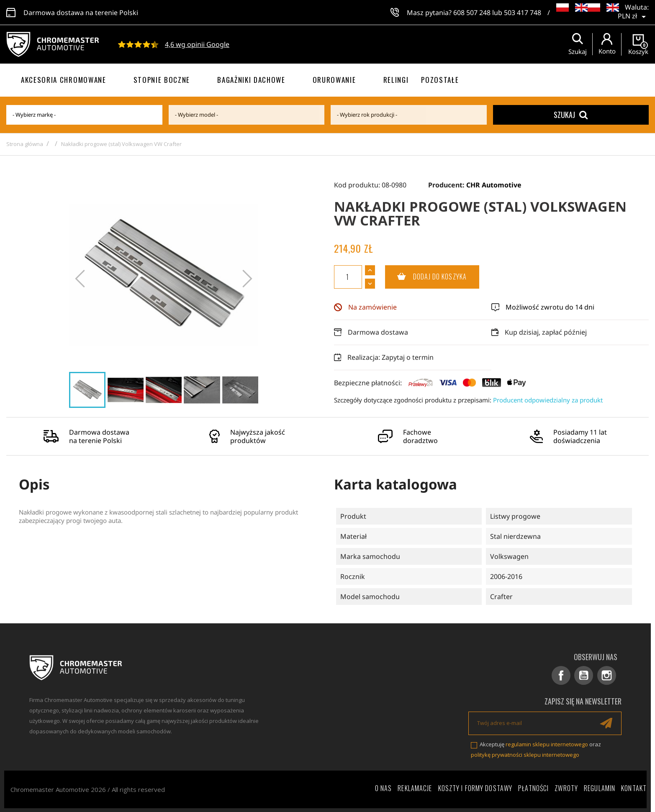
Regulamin (600, 788)
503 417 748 (523, 13)
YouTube (585, 675)
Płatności (533, 788)
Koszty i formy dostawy (475, 788)
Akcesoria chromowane (64, 80)
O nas (384, 788)
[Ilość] (348, 277)
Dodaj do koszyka (426, 277)
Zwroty (566, 788)
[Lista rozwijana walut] (633, 13)
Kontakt (634, 788)
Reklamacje (415, 788)
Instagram (607, 675)
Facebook (563, 675)
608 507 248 (472, 13)
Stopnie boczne (162, 80)
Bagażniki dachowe (251, 80)
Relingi (396, 80)
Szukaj (571, 115)
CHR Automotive (494, 185)
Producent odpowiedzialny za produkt (548, 400)
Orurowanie (334, 80)
